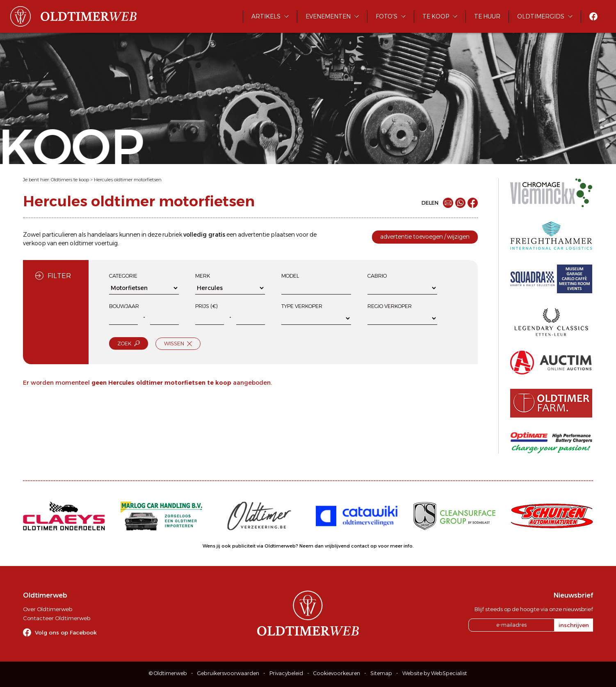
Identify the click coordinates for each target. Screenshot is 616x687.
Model (290, 276)
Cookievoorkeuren (337, 673)
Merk (203, 276)
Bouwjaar (124, 306)
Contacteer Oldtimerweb (57, 618)
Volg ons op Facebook (66, 632)
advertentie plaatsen (266, 235)
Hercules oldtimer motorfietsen (128, 180)
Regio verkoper (390, 306)
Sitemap (381, 673)
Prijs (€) (206, 306)
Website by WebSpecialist (435, 673)
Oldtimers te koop (70, 180)
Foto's (387, 16)
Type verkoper (302, 306)
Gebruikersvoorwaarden (228, 673)
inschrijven (574, 625)
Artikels (266, 16)
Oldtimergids (541, 16)
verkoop (34, 243)
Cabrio (377, 276)
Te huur (487, 16)
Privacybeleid (286, 673)
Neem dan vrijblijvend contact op (338, 546)
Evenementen (328, 16)
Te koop (436, 16)
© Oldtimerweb (168, 673)
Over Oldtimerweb (48, 609)
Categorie (123, 276)
